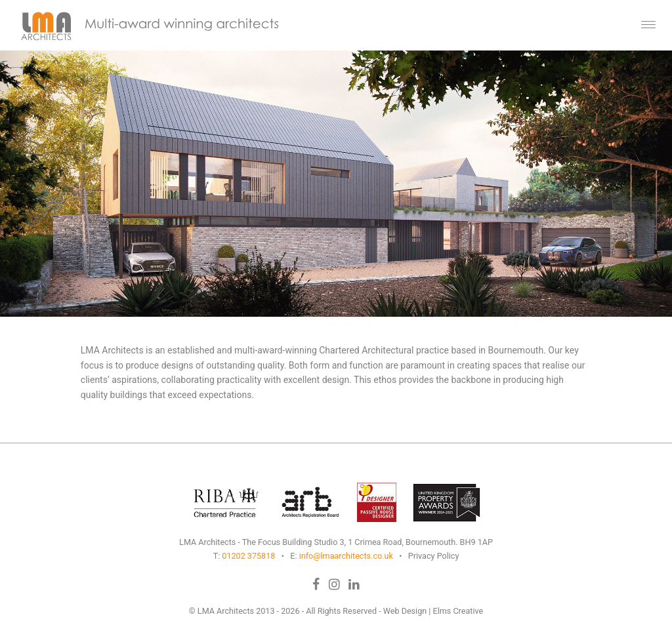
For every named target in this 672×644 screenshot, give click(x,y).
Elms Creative (458, 611)
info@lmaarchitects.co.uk (346, 556)
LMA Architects (226, 611)
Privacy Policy (434, 556)
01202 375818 (248, 556)
